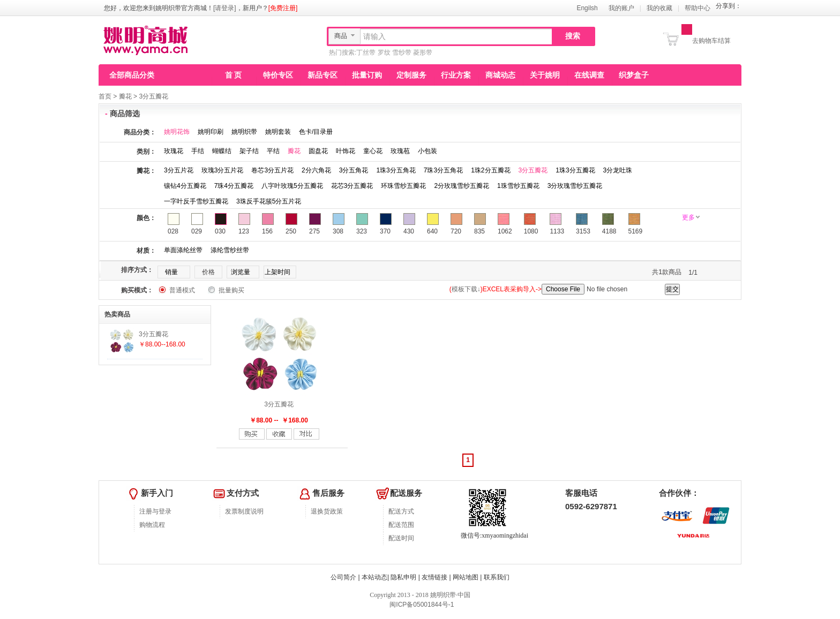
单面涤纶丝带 (183, 250)
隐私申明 (403, 577)
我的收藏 (659, 8)
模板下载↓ (466, 289)
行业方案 (456, 75)
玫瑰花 (174, 151)
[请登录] (225, 8)
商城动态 (500, 75)
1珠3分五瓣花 (575, 170)
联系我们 (497, 577)
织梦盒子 (634, 75)
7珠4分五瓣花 (234, 186)
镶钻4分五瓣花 (185, 186)
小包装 (427, 151)
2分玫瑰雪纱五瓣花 (462, 186)
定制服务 (411, 75)
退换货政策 (327, 511)
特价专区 (278, 75)
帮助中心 (697, 8)
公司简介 (343, 577)
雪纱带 (402, 52)
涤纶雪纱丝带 (230, 250)
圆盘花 (318, 151)
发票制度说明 (244, 511)
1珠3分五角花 (396, 170)
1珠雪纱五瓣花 (518, 186)
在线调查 (589, 75)
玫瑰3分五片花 (223, 170)
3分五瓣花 (153, 96)
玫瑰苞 (400, 151)
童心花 (373, 151)
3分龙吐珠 (618, 170)
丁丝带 (366, 52)
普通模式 (182, 290)
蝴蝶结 (222, 151)
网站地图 (466, 577)
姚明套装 (278, 132)
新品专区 (322, 75)
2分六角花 (316, 170)
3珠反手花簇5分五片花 (269, 201)
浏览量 (241, 272)
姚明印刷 (211, 132)
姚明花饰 (177, 132)
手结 (198, 151)
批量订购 (367, 75)
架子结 (249, 151)
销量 (171, 272)
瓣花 (125, 96)
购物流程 (152, 525)
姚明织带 (244, 132)
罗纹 (384, 52)
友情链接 (434, 577)
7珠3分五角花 (443, 170)
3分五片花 (179, 170)
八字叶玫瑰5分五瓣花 (292, 186)
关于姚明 (545, 75)
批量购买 (231, 290)
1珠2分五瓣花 (490, 170)
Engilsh (587, 8)
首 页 (234, 75)
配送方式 (401, 511)
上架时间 (277, 272)
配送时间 (401, 538)
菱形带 (423, 52)
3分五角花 (354, 170)
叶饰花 (346, 151)
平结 (273, 151)
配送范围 (401, 525)
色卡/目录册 (316, 132)
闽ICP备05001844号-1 (421, 605)
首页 (105, 96)
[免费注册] (283, 8)
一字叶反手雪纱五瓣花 (196, 201)
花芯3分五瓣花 (352, 186)
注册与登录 (155, 511)
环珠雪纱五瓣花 (403, 186)
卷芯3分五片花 (272, 170)
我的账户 (621, 8)
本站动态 (374, 577)
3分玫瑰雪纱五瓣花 (575, 186)
